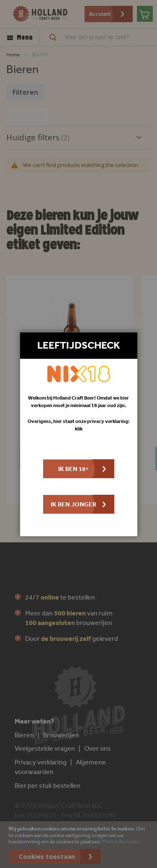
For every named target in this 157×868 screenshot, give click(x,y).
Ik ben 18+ (73, 469)
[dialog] (78, 434)
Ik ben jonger (73, 504)
